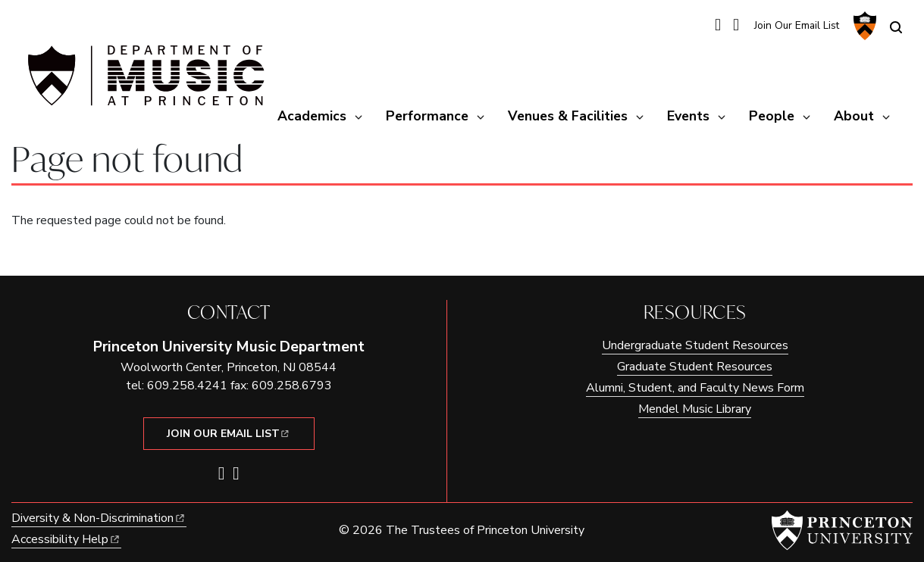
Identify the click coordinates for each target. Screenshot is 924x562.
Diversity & (99, 518)
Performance (427, 116)
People (772, 116)
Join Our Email (229, 434)
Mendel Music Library (695, 409)
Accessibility (66, 539)
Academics (312, 116)
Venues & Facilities (568, 116)
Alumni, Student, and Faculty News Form (695, 388)
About (854, 116)
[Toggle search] (896, 27)
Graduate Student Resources (695, 367)
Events (688, 116)
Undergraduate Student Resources (695, 345)
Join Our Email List (797, 25)
